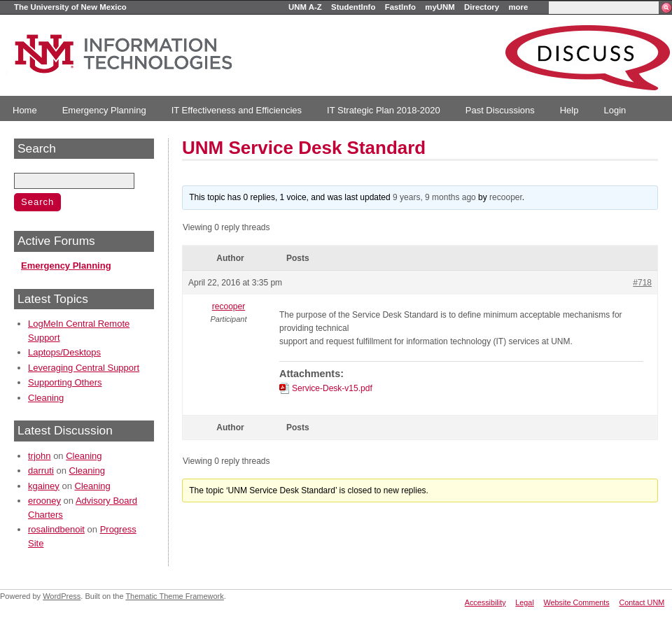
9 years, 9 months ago (434, 197)
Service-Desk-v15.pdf (332, 388)
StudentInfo (353, 7)
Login (615, 110)
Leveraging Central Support (84, 368)
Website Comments (577, 602)
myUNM (440, 7)
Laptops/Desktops (64, 352)
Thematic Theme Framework (174, 596)
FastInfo (400, 7)
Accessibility (485, 602)
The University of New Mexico (70, 7)
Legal (524, 602)
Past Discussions (500, 110)
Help (569, 110)
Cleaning (46, 398)
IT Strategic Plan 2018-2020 (384, 110)
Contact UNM (642, 602)
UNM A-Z (305, 7)
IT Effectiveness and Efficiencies (237, 110)
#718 (642, 283)
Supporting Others (65, 382)
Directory (482, 7)
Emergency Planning (104, 110)
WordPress (62, 596)
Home (25, 110)
